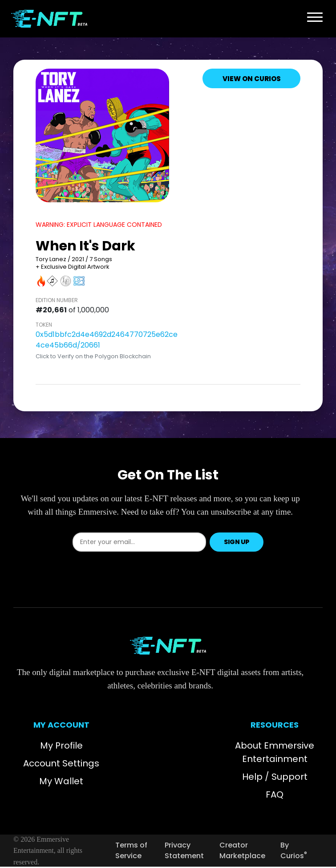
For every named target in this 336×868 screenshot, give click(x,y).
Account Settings (61, 763)
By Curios (294, 850)
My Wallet (61, 781)
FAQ (275, 794)
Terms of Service (131, 850)
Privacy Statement (184, 850)
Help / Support (275, 777)
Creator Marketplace (242, 850)
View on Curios (252, 79)
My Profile (61, 745)
